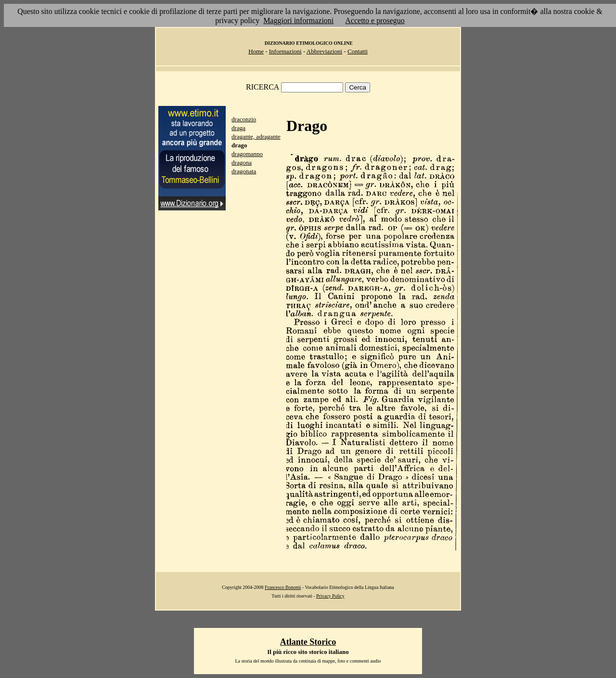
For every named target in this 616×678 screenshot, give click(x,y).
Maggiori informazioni (298, 20)
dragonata (244, 171)
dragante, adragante (256, 137)
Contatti (358, 51)
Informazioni (285, 51)
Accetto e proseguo (375, 20)
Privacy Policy (330, 596)
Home (256, 51)
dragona (242, 163)
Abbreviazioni (324, 51)
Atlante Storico (308, 642)
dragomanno (247, 154)
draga (238, 128)
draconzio (244, 119)
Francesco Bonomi (283, 587)
